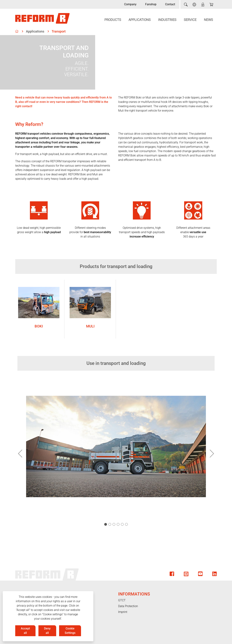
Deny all (47, 631)
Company (130, 4)
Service (190, 20)
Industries (167, 20)
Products (113, 20)
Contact (170, 4)
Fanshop (151, 4)
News (208, 20)
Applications (140, 20)
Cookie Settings (70, 631)
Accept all (25, 631)
